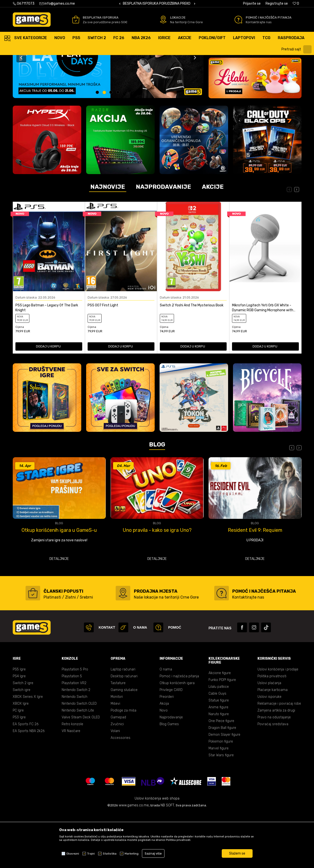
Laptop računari (123, 724)
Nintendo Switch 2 (76, 745)
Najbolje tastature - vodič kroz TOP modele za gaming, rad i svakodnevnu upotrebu (59, 585)
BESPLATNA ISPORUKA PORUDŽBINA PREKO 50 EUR (163, 4)
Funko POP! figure (222, 735)
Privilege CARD (171, 745)
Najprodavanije (163, 242)
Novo (164, 765)
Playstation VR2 (74, 738)
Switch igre (22, 745)
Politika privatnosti (272, 731)
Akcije (213, 242)
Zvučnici (117, 779)
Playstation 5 (72, 731)
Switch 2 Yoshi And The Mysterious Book (192, 360)
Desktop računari (124, 731)
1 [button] (98, 148)
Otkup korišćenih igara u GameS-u (157, 585)
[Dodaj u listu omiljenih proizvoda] (81, 342)
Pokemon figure (221, 796)
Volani (115, 786)
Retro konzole (72, 779)
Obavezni (73, 854)
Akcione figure (220, 728)
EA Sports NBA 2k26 (29, 786)
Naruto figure (219, 769)
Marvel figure (219, 803)
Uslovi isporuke (269, 752)
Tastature (118, 738)
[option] (157, 4)
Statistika (110, 854)
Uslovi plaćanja (269, 738)
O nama (166, 724)
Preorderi (167, 752)
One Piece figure (221, 776)
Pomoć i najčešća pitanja (179, 731)
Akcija (164, 759)
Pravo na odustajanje (274, 772)
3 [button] (112, 148)
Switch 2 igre (23, 738)
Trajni (91, 854)
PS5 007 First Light (103, 360)
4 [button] (119, 148)
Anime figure (218, 762)
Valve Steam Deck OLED (81, 772)
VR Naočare (71, 786)
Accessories (121, 793)
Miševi (115, 759)
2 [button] (105, 148)
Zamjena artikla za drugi (276, 765)
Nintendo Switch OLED (79, 759)
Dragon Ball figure (222, 783)
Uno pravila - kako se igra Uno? (255, 585)
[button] (297, 49)
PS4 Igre (19, 731)
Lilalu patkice (219, 742)
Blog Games (169, 779)
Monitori (117, 752)
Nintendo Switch (75, 752)
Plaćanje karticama (273, 745)
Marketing (132, 854)
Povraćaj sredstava (273, 779)
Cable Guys (217, 749)
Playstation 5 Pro (75, 724)
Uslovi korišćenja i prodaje (278, 724)
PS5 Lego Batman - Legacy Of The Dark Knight (47, 363)
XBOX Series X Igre (28, 752)
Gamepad (118, 772)
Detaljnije (59, 614)
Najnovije (108, 242)
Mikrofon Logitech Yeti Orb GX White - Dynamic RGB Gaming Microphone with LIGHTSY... (263, 363)
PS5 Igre (19, 724)
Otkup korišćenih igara (177, 738)
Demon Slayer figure (224, 790)
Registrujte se (277, 4)
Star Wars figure (221, 810)
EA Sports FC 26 (26, 779)
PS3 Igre (19, 772)
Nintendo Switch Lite (78, 765)
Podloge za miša (123, 765)
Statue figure (219, 755)
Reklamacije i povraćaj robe (279, 759)
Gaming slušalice (124, 745)
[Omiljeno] (296, 4)
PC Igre (18, 765)
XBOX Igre (21, 759)
